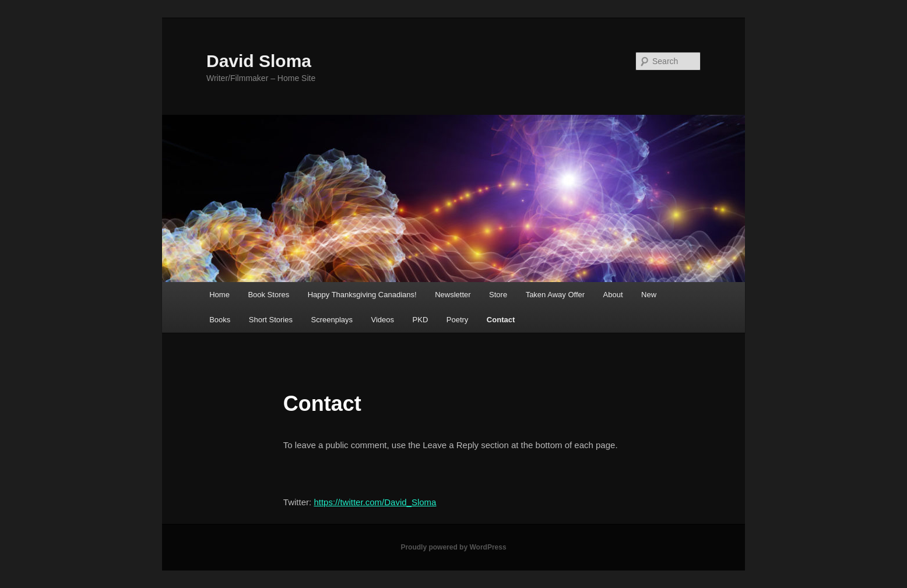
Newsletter (453, 295)
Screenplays (332, 320)
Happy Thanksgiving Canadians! (362, 295)
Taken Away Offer (555, 295)
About (613, 295)
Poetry (458, 320)
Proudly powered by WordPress (453, 547)
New (649, 295)
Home (219, 295)
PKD (421, 320)
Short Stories (271, 320)
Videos (383, 320)
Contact (501, 320)
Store (498, 295)
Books (220, 320)
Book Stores (268, 295)
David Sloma (259, 61)
